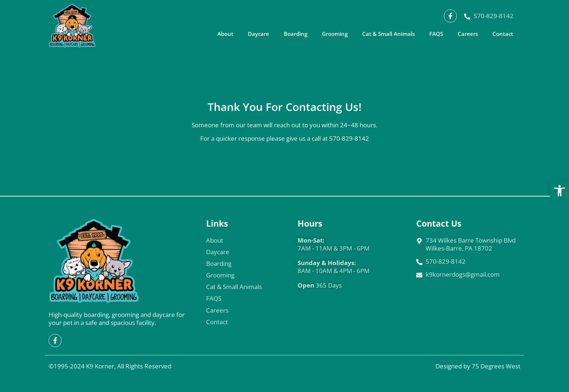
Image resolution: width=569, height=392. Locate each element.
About (225, 34)
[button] (560, 191)
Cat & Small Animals (388, 34)
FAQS (436, 34)
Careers (468, 34)
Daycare (259, 34)
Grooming (335, 34)
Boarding (296, 34)
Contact (503, 34)
